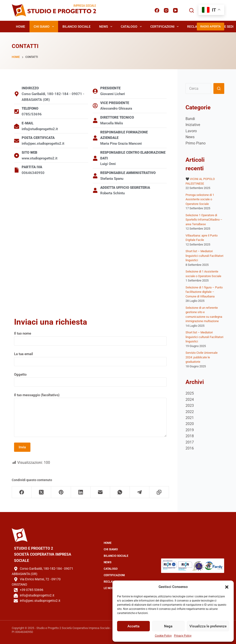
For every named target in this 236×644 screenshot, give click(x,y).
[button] (227, 587)
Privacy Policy (183, 636)
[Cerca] (192, 10)
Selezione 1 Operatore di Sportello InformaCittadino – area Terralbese (204, 220)
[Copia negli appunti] (159, 492)
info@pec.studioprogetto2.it (40, 601)
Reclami (194, 27)
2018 (190, 436)
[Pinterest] (61, 492)
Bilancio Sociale (77, 27)
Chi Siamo (45, 27)
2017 (190, 442)
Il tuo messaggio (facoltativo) (90, 415)
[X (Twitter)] (41, 492)
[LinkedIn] (81, 492)
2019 (190, 430)
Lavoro (191, 131)
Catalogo (132, 27)
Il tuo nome (90, 337)
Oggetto (90, 378)
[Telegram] (140, 492)
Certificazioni (165, 27)
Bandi (190, 119)
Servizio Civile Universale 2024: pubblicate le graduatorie (202, 357)
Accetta (133, 626)
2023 (190, 406)
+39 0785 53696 (32, 590)
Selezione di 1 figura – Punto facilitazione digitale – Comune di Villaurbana (204, 292)
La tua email (90, 358)
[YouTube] (175, 10)
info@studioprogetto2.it (37, 595)
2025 (190, 393)
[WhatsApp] (120, 492)
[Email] (100, 492)
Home (21, 27)
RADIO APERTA (211, 26)
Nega (168, 626)
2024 (190, 400)
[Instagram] (166, 10)
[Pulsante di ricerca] (219, 88)
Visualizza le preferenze (208, 626)
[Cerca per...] (198, 88)
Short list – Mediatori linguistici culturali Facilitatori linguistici (204, 256)
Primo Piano (196, 143)
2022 (190, 412)
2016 (190, 448)
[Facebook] (157, 10)
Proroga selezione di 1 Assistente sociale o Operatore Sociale (200, 199)
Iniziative (193, 125)
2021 (190, 418)
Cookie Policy (163, 636)
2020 (190, 424)
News (107, 27)
